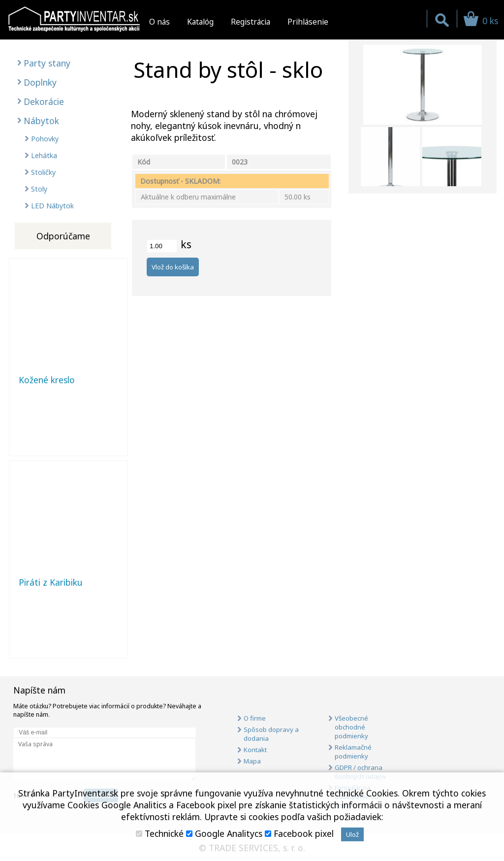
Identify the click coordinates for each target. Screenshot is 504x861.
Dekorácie (44, 101)
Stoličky (43, 172)
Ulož (352, 834)
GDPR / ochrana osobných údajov (361, 772)
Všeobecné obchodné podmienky (351, 727)
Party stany (47, 63)
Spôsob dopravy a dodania (271, 734)
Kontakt (255, 750)
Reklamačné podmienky (353, 752)
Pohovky (45, 139)
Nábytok (41, 121)
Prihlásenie (308, 22)
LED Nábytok (52, 206)
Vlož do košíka (173, 267)
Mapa (252, 761)
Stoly (39, 189)
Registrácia (251, 22)
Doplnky (40, 82)
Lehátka (44, 155)
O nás (159, 22)
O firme (255, 718)
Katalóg (200, 22)
